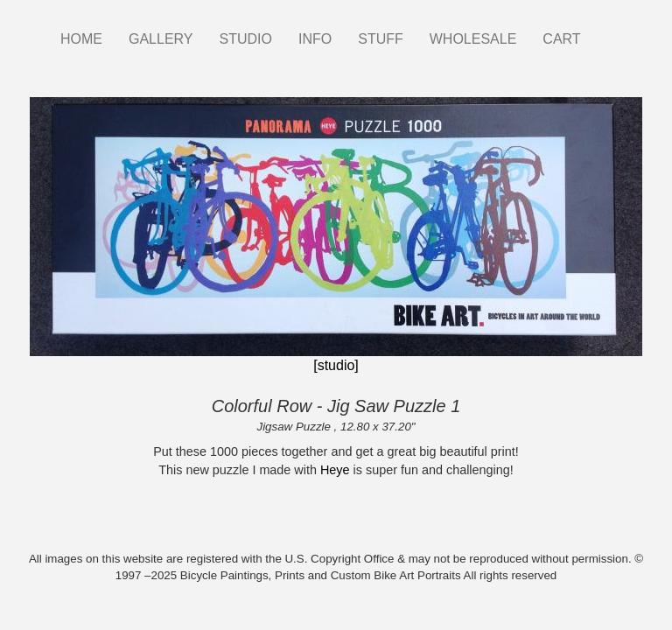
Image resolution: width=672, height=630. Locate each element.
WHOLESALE (473, 39)
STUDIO (246, 39)
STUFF (381, 39)
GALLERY (161, 39)
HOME (81, 39)
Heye (335, 470)
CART (561, 39)
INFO (315, 39)
